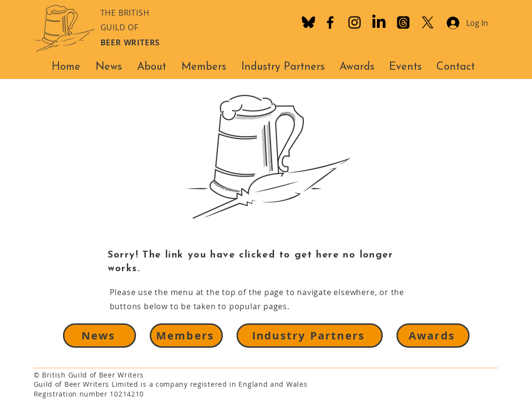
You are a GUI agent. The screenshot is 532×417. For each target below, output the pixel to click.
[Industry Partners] (310, 336)
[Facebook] (330, 22)
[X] (428, 22)
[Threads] (403, 22)
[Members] (186, 336)
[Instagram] (355, 22)
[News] (99, 336)
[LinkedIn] (379, 22)
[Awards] (433, 336)
